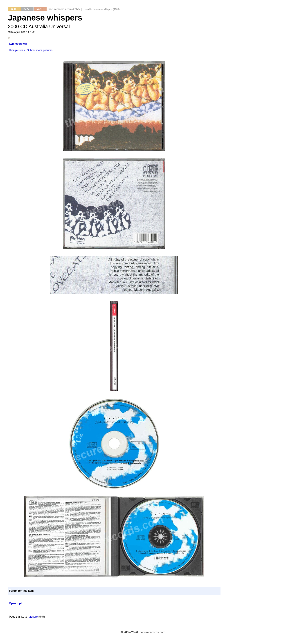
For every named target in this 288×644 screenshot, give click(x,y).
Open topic (16, 603)
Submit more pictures (40, 50)
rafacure (33, 617)
